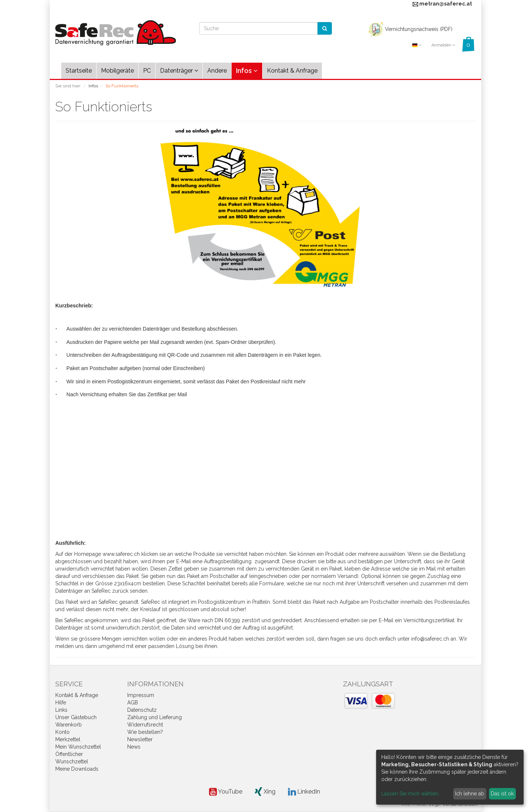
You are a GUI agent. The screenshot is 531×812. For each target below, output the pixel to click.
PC (147, 71)
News (134, 747)
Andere (217, 71)
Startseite (79, 71)
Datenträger (179, 71)
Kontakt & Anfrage (292, 71)
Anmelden (443, 45)
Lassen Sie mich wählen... (411, 794)
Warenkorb (69, 725)
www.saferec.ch (121, 554)
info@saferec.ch (430, 639)
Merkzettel (68, 739)
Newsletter (140, 739)
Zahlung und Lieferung (155, 717)
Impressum (141, 695)
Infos (247, 71)
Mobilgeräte (117, 71)
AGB (133, 703)
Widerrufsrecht (145, 725)
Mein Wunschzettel (78, 747)
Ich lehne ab (470, 794)
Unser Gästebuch (76, 717)
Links (61, 710)
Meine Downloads (77, 769)
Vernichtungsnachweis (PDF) (409, 29)
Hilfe (61, 703)
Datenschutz (142, 710)
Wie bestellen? (145, 732)
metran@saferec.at (446, 4)
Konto (63, 732)
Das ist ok (502, 794)
